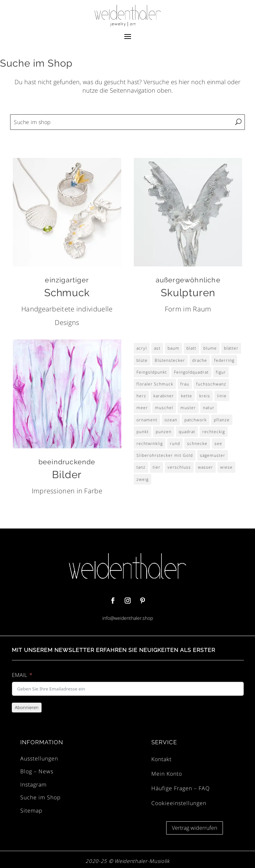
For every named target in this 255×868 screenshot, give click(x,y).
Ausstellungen (39, 758)
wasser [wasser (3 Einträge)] (206, 467)
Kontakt (161, 759)
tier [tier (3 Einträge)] (157, 467)
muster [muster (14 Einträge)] (188, 408)
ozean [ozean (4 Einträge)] (171, 420)
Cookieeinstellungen (179, 803)
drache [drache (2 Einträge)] (200, 360)
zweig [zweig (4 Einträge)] (143, 479)
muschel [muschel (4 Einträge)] (164, 408)
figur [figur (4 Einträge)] (221, 372)
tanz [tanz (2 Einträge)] (141, 467)
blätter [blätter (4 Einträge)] (231, 348)
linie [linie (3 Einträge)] (222, 396)
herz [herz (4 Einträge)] (141, 396)
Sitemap (31, 811)
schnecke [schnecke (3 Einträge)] (197, 443)
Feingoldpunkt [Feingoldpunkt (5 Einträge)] (152, 372)
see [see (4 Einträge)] (218, 443)
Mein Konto (167, 774)
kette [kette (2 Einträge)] (187, 396)
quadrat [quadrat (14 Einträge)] (187, 432)
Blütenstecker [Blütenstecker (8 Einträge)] (170, 360)
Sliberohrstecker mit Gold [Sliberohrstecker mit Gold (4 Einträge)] (165, 455)
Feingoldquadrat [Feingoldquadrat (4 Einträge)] (191, 372)
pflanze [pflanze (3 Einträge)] (222, 420)
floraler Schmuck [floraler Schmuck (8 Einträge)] (155, 384)
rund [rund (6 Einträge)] (175, 443)
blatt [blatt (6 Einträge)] (191, 348)
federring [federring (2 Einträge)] (224, 360)
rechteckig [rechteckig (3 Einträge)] (214, 432)
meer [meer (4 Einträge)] (142, 408)
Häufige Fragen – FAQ (181, 788)
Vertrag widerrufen (195, 828)
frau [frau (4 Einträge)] (185, 384)
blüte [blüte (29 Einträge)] (142, 360)
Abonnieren (27, 707)
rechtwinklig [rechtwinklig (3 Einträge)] (150, 443)
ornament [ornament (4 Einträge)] (147, 420)
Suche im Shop (41, 797)
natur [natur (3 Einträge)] (209, 408)
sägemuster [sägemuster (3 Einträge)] (213, 455)
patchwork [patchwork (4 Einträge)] (196, 420)
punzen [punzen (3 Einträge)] (164, 432)
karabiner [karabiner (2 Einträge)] (164, 396)
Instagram (33, 784)
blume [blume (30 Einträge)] (210, 348)
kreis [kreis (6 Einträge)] (205, 396)
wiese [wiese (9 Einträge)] (226, 467)
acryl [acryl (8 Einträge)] (142, 348)
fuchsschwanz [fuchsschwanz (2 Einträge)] (211, 384)
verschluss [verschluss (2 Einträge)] (179, 467)
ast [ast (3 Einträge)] (157, 348)
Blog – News (37, 771)
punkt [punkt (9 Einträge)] (143, 432)
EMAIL (19, 675)
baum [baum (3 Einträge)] (173, 348)
